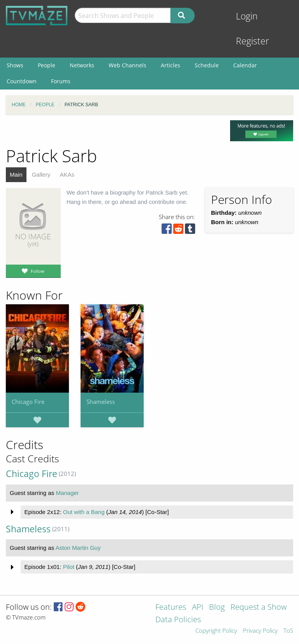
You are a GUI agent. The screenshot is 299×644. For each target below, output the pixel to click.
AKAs (67, 175)
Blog (217, 608)
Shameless (101, 402)
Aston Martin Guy (78, 548)
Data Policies (178, 620)
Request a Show (259, 608)
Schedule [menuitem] (207, 65)
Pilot (69, 567)
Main (16, 175)
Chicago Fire (28, 402)
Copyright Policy (216, 631)
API (198, 608)
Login (247, 16)
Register (252, 41)
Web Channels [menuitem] (128, 65)
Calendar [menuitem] (245, 65)
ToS (288, 631)
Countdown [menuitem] (22, 81)
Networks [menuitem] (82, 65)
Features (171, 608)
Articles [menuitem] (171, 65)
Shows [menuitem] (15, 65)
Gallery (41, 175)
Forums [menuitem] (61, 81)
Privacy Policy (260, 631)
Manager (67, 493)
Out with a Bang (84, 512)
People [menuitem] (47, 65)
